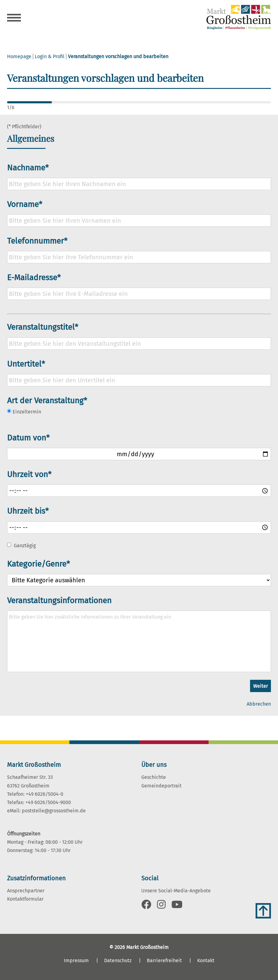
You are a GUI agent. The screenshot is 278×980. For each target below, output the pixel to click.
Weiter (260, 686)
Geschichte (154, 777)
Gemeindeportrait (161, 786)
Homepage (19, 56)
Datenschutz (118, 960)
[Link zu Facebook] (146, 906)
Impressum (76, 960)
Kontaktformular (25, 899)
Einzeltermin (24, 412)
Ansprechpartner (26, 891)
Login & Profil (50, 56)
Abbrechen (259, 704)
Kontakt (206, 960)
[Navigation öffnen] (14, 18)
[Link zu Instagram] (161, 906)
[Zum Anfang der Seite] (263, 911)
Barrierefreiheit (164, 960)
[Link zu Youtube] (177, 906)
